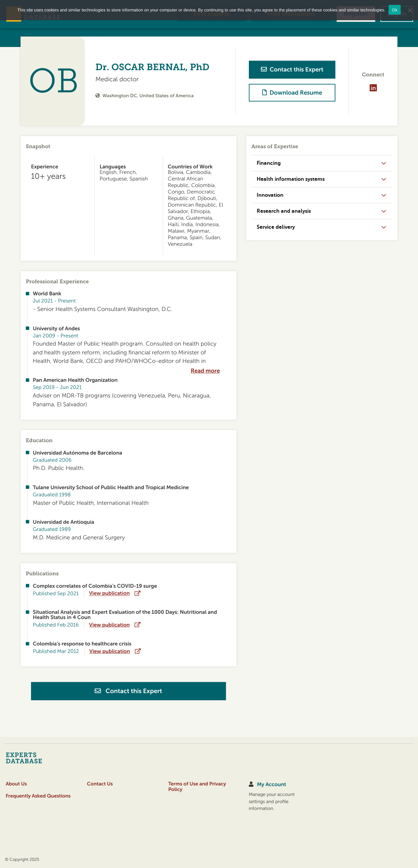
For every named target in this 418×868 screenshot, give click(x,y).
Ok (395, 10)
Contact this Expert (128, 691)
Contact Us (100, 784)
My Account (272, 784)
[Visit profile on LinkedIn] (373, 88)
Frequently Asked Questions (38, 796)
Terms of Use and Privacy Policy (197, 787)
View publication (110, 594)
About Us (16, 784)
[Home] (37, 758)
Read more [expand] (205, 371)
